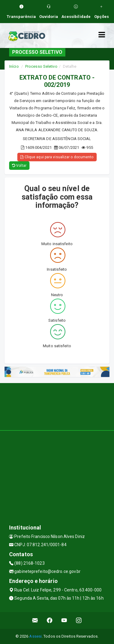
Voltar (19, 166)
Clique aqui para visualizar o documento (57, 157)
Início (14, 66)
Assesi (35, 636)
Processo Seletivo (41, 66)
